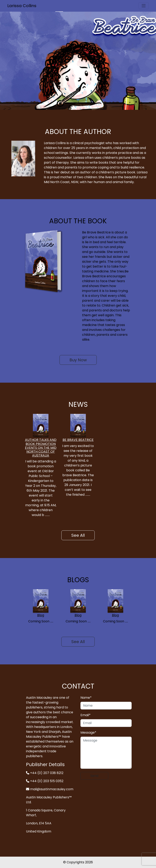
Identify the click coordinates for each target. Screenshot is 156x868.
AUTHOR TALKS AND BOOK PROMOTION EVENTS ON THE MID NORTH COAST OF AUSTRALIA (41, 448)
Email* (86, 715)
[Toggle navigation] (144, 6)
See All (78, 535)
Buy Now (78, 360)
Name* (86, 698)
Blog (41, 615)
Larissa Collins (22, 6)
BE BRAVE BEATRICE (78, 440)
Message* (88, 733)
